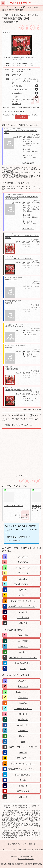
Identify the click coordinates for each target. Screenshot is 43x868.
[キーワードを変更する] (13, 541)
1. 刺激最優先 (17, 86)
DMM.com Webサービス (26, 859)
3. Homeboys (17, 93)
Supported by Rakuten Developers (21, 856)
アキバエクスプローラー (22, 3)
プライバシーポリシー (25, 849)
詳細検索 (32, 844)
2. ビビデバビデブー (19, 89)
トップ (5, 7)
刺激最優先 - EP (16, 104)
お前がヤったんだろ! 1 (13, 506)
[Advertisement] (21, 451)
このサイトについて (8, 849)
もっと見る (21, 117)
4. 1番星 (15, 97)
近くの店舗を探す (28, 163)
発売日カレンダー (21, 844)
